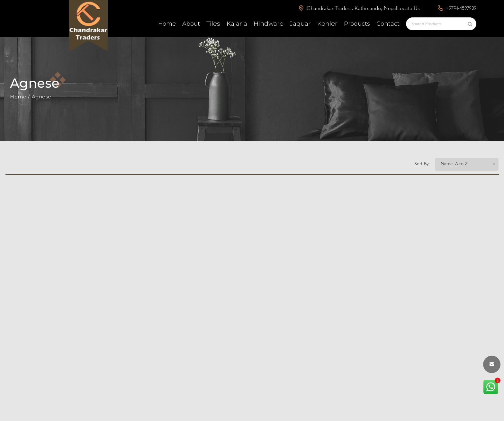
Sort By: (422, 164)
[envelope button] (492, 364)
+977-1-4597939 (457, 8)
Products (357, 24)
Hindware (269, 24)
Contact (388, 24)
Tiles (213, 24)
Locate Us (409, 9)
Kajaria (237, 24)
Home (167, 24)
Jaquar (300, 24)
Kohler (327, 24)
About (191, 24)
